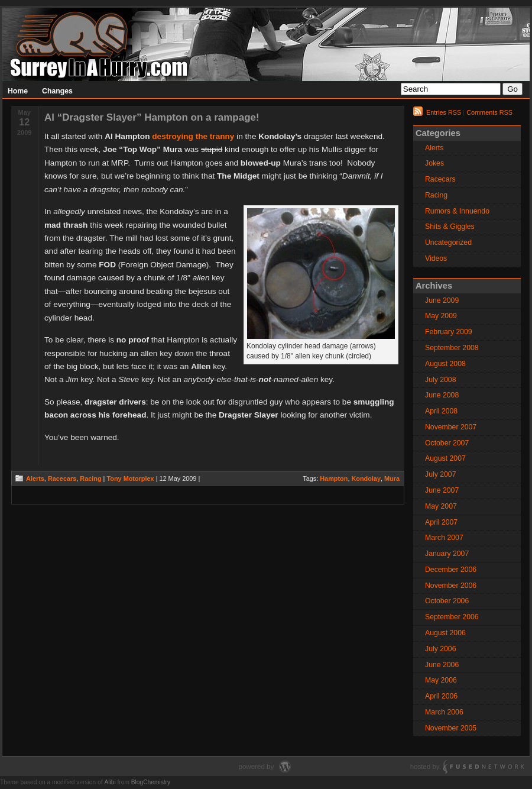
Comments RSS (489, 112)
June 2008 (442, 395)
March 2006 (444, 712)
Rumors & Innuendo (457, 211)
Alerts (35, 478)
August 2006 (445, 633)
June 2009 (442, 300)
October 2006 (447, 601)
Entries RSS (444, 112)
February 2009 (449, 332)
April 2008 (441, 411)
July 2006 (440, 649)
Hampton (334, 478)
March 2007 (444, 538)
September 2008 (452, 348)
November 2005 (451, 728)
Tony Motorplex (130, 478)
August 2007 (445, 458)
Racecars (62, 478)
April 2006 (441, 696)
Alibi (110, 782)
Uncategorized (448, 242)
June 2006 (442, 665)
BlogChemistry (151, 782)
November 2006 (451, 586)
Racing (90, 478)
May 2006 (441, 680)
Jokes (434, 163)
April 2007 (441, 522)
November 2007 (451, 427)
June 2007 (442, 490)
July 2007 (440, 474)
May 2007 (441, 506)
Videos (436, 258)
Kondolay (366, 478)
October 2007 (447, 443)
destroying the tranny (193, 136)
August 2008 (445, 364)
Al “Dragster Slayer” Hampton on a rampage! (152, 117)
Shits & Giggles (450, 227)
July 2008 (440, 380)
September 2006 (452, 617)
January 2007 (447, 554)
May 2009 (441, 316)
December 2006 (451, 570)
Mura (392, 478)
